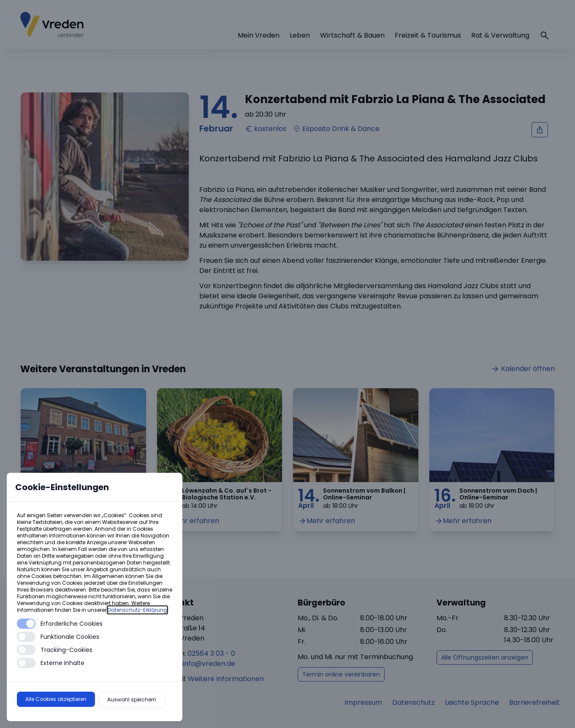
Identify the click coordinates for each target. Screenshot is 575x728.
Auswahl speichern (132, 699)
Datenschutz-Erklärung (137, 610)
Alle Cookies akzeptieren (56, 699)
